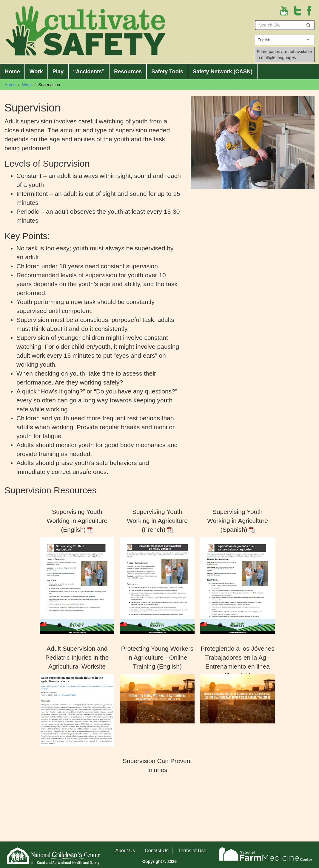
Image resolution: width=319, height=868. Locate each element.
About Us (125, 851)
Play (58, 72)
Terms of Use (192, 851)
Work (36, 72)
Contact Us (157, 851)
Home (12, 72)
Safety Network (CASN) (223, 72)
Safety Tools (167, 72)
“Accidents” (89, 72)
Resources (128, 72)
